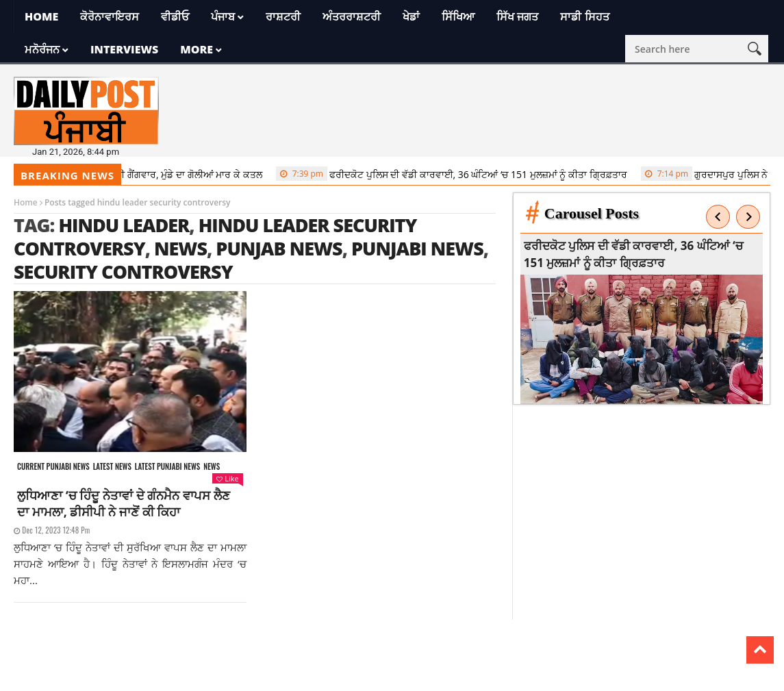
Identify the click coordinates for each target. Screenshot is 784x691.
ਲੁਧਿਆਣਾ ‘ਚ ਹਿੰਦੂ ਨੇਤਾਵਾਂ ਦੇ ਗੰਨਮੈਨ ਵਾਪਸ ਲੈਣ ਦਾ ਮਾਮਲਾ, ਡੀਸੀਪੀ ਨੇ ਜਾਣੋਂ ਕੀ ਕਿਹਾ (124, 503)
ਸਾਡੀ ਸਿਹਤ (584, 16)
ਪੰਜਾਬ (223, 16)
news (180, 248)
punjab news (279, 248)
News (212, 467)
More (197, 49)
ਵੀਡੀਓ (175, 16)
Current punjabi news (53, 467)
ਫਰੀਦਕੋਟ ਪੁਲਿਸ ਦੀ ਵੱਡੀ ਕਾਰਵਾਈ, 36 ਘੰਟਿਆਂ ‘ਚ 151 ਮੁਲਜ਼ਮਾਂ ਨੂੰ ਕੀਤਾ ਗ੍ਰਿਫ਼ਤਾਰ (455, 174)
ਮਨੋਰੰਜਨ (42, 49)
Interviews (124, 49)
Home (41, 16)
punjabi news (417, 248)
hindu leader (124, 225)
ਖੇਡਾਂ (411, 16)
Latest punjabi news (167, 467)
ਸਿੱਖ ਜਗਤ (517, 16)
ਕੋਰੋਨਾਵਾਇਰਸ (110, 16)
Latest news (112, 467)
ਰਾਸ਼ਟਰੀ (283, 16)
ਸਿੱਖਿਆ (458, 16)
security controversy (123, 272)
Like (227, 478)
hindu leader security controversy (215, 237)
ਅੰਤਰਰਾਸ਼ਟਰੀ (352, 16)
